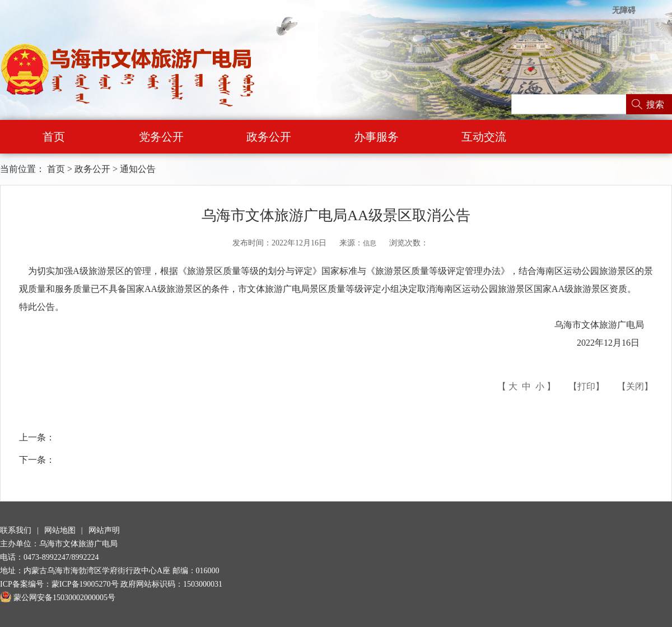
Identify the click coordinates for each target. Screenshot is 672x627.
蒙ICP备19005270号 (85, 584)
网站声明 (104, 530)
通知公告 (138, 169)
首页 (54, 137)
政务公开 (269, 137)
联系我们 (16, 530)
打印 (586, 386)
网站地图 (60, 530)
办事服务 (376, 137)
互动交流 (484, 137)
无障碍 (624, 10)
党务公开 (161, 137)
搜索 (655, 105)
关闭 (635, 386)
